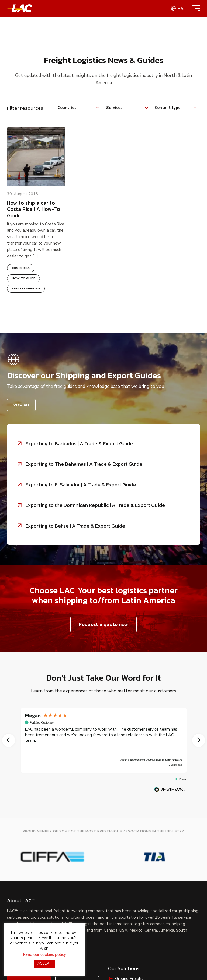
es (181, 8)
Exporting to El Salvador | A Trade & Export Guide (81, 485)
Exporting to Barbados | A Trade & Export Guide (79, 444)
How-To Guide (23, 278)
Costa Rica (21, 268)
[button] (9, 742)
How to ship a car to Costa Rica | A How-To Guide (34, 209)
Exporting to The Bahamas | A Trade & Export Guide (84, 464)
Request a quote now (103, 626)
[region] (104, 742)
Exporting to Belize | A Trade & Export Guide (75, 527)
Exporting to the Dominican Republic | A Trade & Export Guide (95, 506)
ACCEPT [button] (44, 964)
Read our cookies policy (44, 954)
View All (21, 405)
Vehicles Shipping (26, 289)
